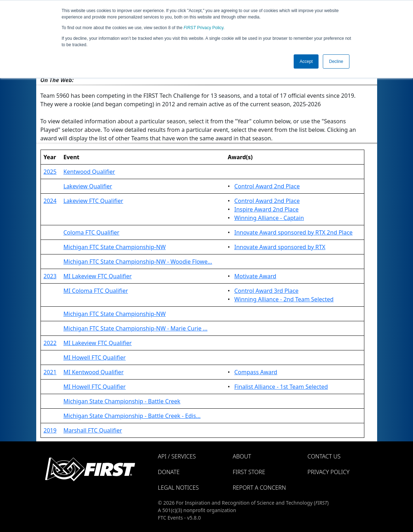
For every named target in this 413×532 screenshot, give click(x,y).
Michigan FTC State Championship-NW (115, 247)
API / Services (177, 456)
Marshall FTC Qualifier (93, 430)
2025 (50, 172)
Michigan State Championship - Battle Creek (122, 401)
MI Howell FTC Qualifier (95, 358)
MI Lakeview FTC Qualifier (98, 276)
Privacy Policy (203, 28)
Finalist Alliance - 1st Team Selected (281, 387)
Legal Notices (178, 488)
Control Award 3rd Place (267, 291)
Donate (169, 472)
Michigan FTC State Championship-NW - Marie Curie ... (136, 328)
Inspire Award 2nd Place (267, 209)
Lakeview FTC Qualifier (93, 201)
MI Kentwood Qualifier (94, 372)
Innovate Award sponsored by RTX (280, 247)
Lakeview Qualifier (88, 186)
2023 (50, 276)
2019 (50, 430)
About (242, 456)
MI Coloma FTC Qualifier (96, 291)
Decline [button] (336, 61)
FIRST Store (249, 472)
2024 (50, 201)
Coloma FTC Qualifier (92, 232)
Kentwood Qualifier (89, 172)
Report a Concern (259, 488)
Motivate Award (255, 276)
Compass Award (256, 372)
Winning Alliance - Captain (269, 218)
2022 (50, 343)
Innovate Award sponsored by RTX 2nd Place (294, 232)
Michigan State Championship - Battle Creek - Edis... (132, 416)
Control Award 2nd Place (267, 186)
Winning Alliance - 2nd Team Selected (284, 299)
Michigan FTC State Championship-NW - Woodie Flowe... (138, 262)
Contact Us (324, 456)
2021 (50, 372)
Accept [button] (306, 61)
